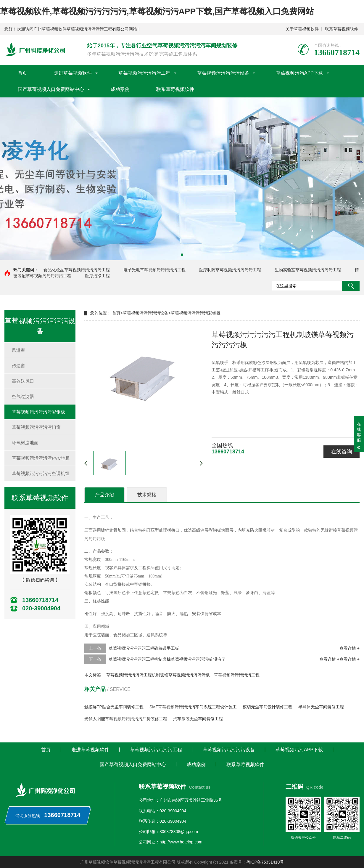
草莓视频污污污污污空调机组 (41, 473)
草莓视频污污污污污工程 (144, 73)
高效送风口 (23, 381)
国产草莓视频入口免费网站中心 (51, 89)
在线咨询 (342, 452)
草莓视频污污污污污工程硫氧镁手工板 (144, 648)
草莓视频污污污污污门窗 (36, 427)
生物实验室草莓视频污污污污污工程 (308, 270)
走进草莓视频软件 (73, 73)
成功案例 (120, 89)
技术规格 (147, 495)
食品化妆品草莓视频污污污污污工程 (77, 270)
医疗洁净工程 (97, 276)
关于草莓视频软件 (302, 29)
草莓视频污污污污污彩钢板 (38, 412)
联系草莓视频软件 (342, 29)
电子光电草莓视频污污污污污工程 (154, 270)
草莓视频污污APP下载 (299, 73)
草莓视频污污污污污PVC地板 (41, 458)
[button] (182, 255)
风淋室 (18, 350)
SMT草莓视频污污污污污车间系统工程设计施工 (193, 707)
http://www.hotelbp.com (181, 842)
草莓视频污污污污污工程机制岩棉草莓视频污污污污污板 (160, 659)
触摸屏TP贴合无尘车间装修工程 (114, 707)
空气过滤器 (23, 396)
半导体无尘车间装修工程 (321, 707)
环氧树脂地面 (25, 443)
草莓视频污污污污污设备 (223, 73)
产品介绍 (104, 495)
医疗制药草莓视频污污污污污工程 (230, 270)
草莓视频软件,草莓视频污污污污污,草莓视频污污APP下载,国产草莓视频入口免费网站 (157, 11)
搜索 (351, 286)
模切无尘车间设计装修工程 (268, 707)
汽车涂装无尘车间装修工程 (198, 719)
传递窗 (18, 366)
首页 (22, 73)
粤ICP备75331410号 (265, 862)
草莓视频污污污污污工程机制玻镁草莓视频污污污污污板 (158, 675)
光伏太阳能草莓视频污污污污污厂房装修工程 (126, 719)
